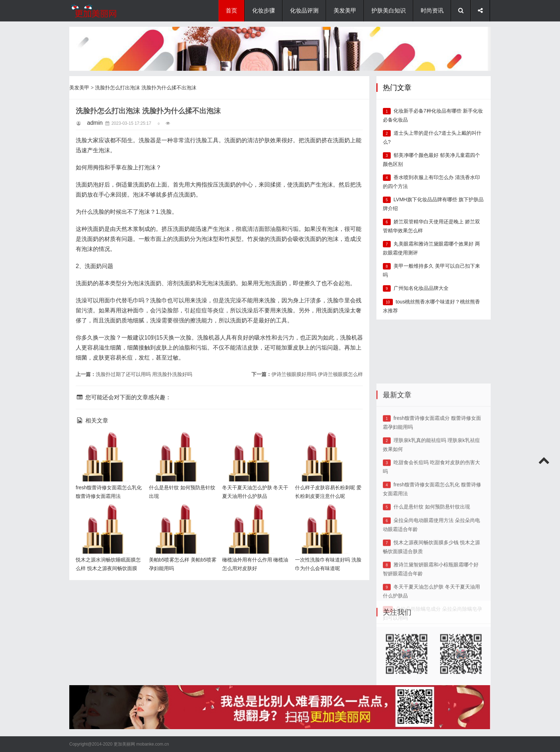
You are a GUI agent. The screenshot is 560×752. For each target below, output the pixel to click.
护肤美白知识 (389, 11)
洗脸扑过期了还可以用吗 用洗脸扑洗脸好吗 (144, 374)
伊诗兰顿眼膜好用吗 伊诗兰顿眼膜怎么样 (317, 374)
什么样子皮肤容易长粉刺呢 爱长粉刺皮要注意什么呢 (327, 443)
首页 (231, 11)
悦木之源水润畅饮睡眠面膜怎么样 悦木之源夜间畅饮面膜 (108, 515)
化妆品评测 (304, 11)
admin (95, 123)
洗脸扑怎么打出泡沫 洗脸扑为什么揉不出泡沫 (146, 88)
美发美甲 (345, 11)
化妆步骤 (264, 11)
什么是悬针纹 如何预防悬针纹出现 (432, 577)
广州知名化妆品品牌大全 (421, 288)
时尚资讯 (432, 11)
